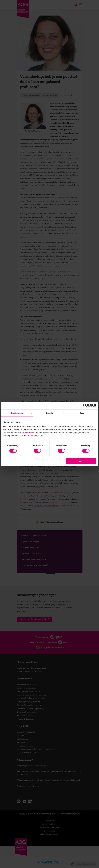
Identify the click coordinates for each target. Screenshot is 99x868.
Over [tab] (82, 413)
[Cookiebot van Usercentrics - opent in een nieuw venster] (85, 405)
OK (81, 461)
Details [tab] (50, 413)
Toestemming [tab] (17, 413)
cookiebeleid (28, 432)
